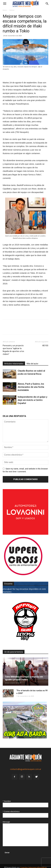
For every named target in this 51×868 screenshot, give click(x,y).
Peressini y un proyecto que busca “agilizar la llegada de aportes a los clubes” (13, 350)
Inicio (5, 10)
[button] (47, 4)
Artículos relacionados (14, 364)
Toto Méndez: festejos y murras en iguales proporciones (24, 678)
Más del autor (33, 364)
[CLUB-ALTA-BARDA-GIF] (25, 738)
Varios (12, 10)
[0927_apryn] (26, 643)
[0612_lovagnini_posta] (26, 534)
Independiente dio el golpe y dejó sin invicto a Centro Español (32, 400)
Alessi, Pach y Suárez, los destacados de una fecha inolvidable (31, 387)
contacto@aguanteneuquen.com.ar (26, 769)
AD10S (45, 346)
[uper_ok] (23, 575)
